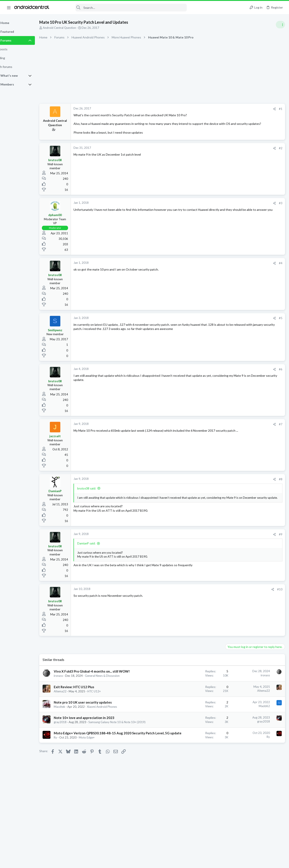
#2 (210, 153)
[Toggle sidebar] (280, 25)
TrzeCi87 (268, 482)
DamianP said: (98, 548)
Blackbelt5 (277, 530)
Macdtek (71, 720)
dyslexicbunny (228, 482)
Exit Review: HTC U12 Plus (85, 700)
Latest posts (229, 238)
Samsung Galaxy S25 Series (244, 255)
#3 (210, 207)
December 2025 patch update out (250, 449)
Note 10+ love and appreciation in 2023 (95, 735)
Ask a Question (236, 415)
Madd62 (194, 719)
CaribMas (255, 482)
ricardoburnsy (228, 486)
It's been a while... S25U (243, 285)
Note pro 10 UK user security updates (94, 715)
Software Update (239, 264)
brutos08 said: (98, 493)
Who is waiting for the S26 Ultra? (249, 247)
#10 (209, 593)
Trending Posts (232, 343)
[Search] (121, 8)
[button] (9, 7)
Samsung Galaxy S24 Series (244, 461)
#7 (210, 428)
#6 (210, 373)
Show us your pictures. (242, 323)
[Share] (204, 109)
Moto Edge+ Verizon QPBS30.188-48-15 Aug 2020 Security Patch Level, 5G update (96, 759)
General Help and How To (243, 315)
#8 (210, 484)
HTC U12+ (105, 704)
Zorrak (243, 482)
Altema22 (71, 704)
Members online (232, 473)
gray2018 (71, 739)
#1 (210, 109)
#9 (210, 539)
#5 (210, 322)
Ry (67, 768)
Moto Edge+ (98, 768)
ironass (70, 685)
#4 (210, 267)
